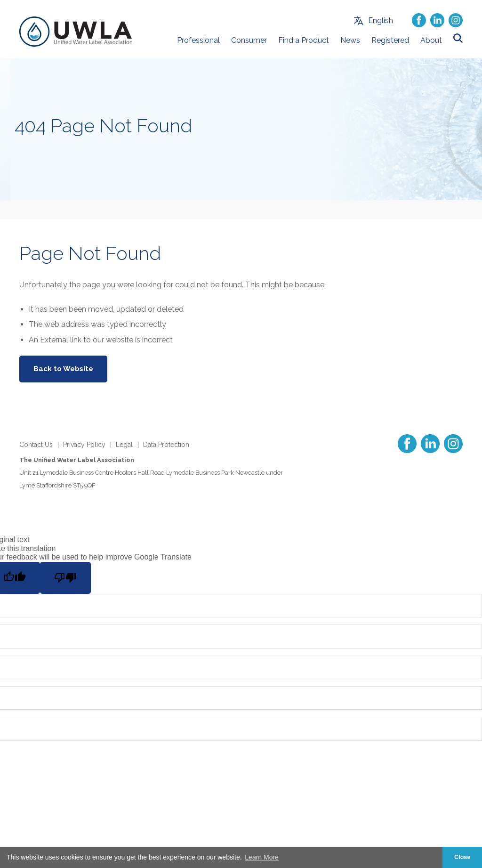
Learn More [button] (262, 857)
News (350, 40)
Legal (124, 445)
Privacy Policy (84, 445)
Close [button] (462, 857)
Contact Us (36, 445)
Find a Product (304, 40)
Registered (390, 40)
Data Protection (166, 445)
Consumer (249, 40)
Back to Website (63, 369)
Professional (198, 40)
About (431, 40)
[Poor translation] (65, 578)
